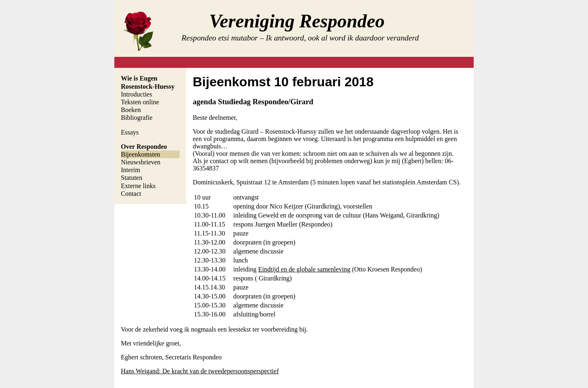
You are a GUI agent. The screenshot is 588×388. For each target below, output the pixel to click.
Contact (131, 194)
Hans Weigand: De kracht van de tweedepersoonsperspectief (200, 371)
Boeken (131, 110)
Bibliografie (137, 118)
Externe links (138, 186)
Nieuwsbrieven (141, 162)
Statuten (131, 178)
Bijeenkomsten (140, 154)
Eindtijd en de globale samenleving (304, 269)
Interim (130, 170)
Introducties (136, 94)
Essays (130, 132)
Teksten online (140, 102)
